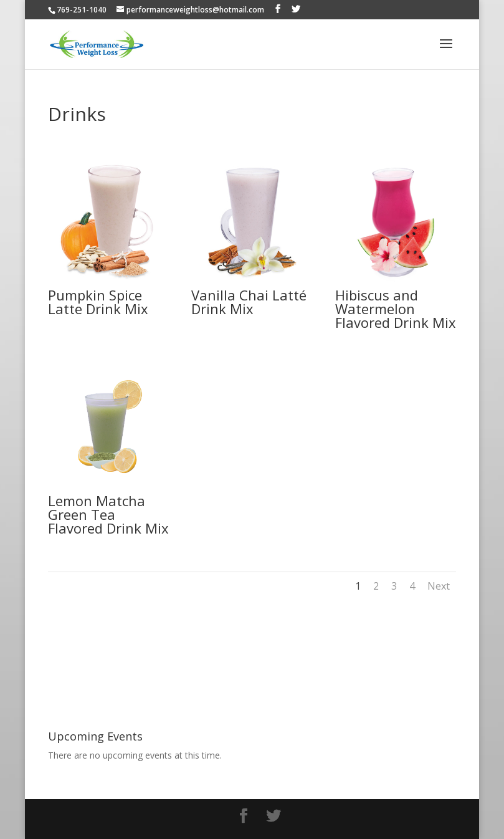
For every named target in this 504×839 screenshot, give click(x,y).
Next (439, 586)
